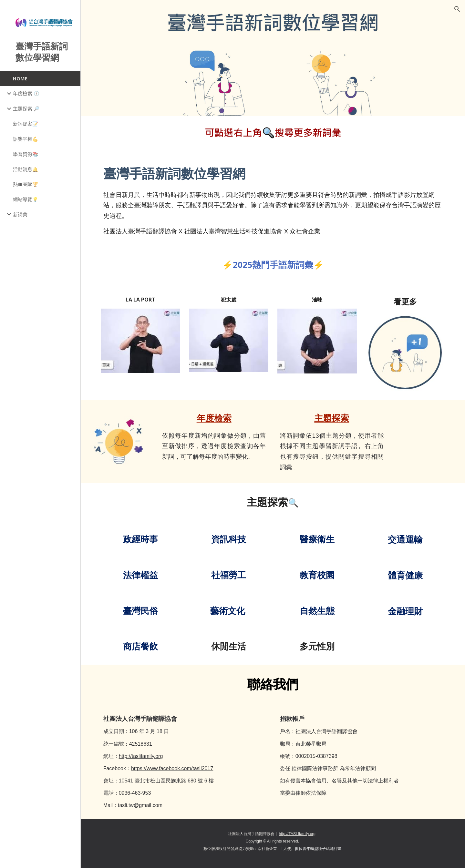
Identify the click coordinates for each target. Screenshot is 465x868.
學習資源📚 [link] (26, 154)
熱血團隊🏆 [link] (26, 184)
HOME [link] (20, 78)
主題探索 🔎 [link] (26, 108)
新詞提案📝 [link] (26, 124)
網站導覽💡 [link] (26, 199)
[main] (273, 200)
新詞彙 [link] (20, 214)
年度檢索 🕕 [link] (26, 93)
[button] (457, 9)
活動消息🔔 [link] (26, 169)
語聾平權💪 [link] (26, 139)
